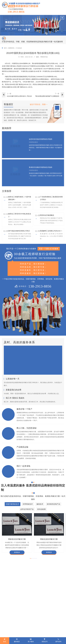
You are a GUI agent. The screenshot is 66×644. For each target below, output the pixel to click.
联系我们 (58, 626)
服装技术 (5, 614)
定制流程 (51, 614)
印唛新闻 (38, 609)
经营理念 (58, 614)
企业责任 (58, 612)
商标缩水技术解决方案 (17, 539)
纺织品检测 (6, 623)
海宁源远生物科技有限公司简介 (19, 231)
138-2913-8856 (16, 12)
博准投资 (51, 620)
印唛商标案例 (24, 612)
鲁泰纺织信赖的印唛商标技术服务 (41, 167)
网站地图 (38, 634)
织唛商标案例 (24, 609)
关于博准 (52, 605)
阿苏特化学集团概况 (47, 215)
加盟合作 (51, 623)
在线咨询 (51, 626)
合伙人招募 (59, 620)
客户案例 (23, 605)
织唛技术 (38, 614)
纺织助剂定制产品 (8, 617)
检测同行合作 (60, 623)
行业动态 (19, 48)
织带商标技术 (6, 612)
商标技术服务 (43, 631)
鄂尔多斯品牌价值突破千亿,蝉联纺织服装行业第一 (47, 96)
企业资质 (51, 609)
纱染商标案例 (24, 620)
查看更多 (17, 552)
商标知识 (38, 617)
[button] (30, 558)
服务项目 (5, 605)
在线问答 (38, 620)
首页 (5, 48)
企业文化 (58, 609)
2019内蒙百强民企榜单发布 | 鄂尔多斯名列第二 (19, 96)
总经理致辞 (59, 617)
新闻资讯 (11, 48)
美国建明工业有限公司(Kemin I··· (51, 231)
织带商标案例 (24, 614)
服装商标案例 (24, 617)
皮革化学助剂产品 (8, 620)
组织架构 (51, 612)
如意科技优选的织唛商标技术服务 (41, 139)
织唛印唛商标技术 (8, 609)
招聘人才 (51, 617)
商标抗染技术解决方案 (49, 539)
